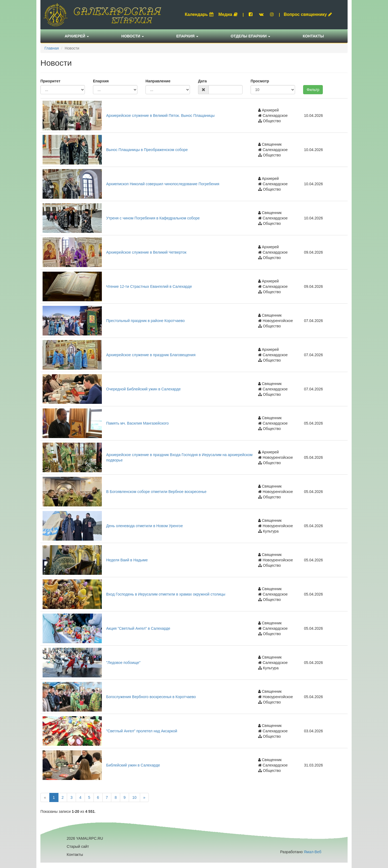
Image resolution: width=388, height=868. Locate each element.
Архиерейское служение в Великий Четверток (146, 252)
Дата (202, 81)
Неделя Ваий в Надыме (127, 560)
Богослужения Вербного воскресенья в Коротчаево (151, 697)
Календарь (199, 14)
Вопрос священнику (308, 14)
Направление (158, 81)
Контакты (313, 36)
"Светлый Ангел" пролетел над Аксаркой (142, 731)
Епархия (187, 36)
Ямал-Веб (312, 852)
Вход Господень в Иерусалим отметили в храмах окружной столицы (166, 594)
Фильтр (313, 90)
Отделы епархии (251, 36)
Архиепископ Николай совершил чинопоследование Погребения (163, 184)
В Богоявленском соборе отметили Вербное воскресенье (156, 492)
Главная (52, 48)
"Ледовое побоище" (123, 663)
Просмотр (260, 81)
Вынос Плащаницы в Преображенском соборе (147, 150)
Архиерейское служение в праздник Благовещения (151, 355)
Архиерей (77, 36)
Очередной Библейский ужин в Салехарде (143, 389)
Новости (133, 36)
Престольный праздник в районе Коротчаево (145, 321)
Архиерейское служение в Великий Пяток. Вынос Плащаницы (160, 115)
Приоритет (50, 81)
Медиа (228, 14)
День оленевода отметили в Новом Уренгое (144, 526)
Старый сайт (78, 846)
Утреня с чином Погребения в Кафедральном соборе (153, 218)
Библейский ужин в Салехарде (133, 765)
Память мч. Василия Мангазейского (137, 423)
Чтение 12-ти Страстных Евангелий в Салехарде (149, 286)
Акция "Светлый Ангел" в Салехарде (138, 628)
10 (134, 797)
